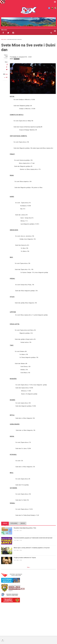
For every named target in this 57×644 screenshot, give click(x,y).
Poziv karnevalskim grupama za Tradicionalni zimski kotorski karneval (33, 538)
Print (6, 74)
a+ (7, 77)
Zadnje (5, 523)
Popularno (14, 523)
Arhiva (23, 523)
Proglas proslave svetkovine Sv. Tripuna (25, 558)
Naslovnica (4, 40)
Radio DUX (17, 59)
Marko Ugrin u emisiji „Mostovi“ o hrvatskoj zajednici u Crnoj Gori (32, 548)
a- (5, 77)
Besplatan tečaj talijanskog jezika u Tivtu (25, 528)
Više (28, 567)
